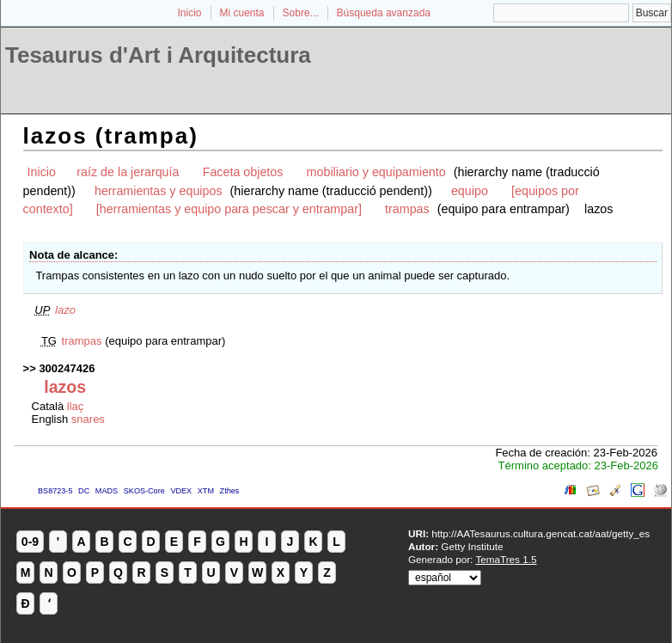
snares (88, 419)
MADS (107, 491)
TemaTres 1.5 (506, 559)
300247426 (67, 368)
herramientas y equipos (159, 191)
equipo (470, 191)
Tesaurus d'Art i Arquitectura (158, 55)
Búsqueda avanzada (384, 13)
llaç (76, 406)
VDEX (181, 491)
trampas (407, 209)
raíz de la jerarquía (128, 172)
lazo (65, 310)
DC (84, 491)
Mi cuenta (242, 13)
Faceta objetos (243, 172)
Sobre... (301, 13)
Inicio (189, 13)
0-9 (30, 542)
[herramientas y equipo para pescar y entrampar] (229, 209)
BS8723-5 (55, 491)
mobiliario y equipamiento (376, 172)
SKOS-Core (144, 491)
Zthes (230, 491)
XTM (206, 491)
